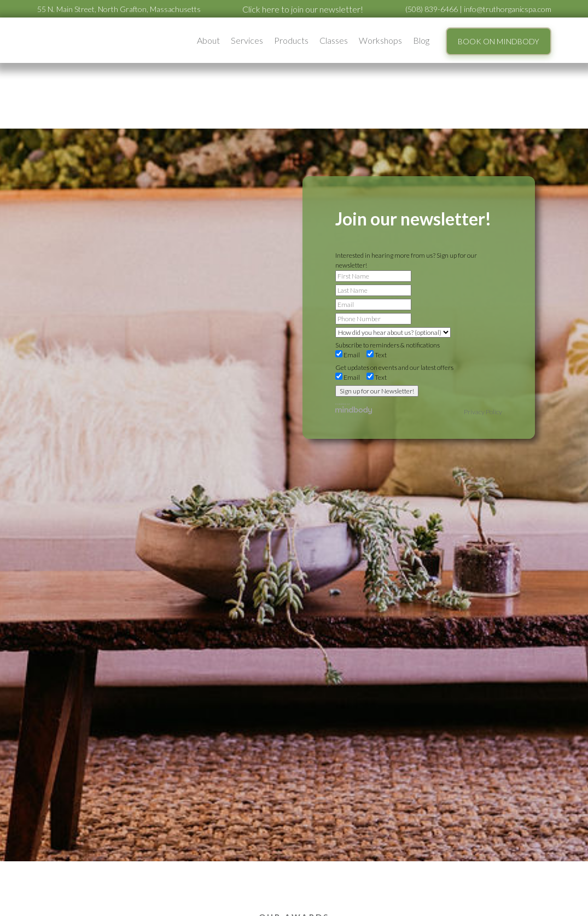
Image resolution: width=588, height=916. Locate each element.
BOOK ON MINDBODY (499, 41)
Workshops (380, 40)
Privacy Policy (483, 412)
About (208, 40)
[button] (208, 40)
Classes (334, 40)
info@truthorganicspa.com (508, 9)
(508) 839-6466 (432, 9)
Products (291, 40)
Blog (421, 40)
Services (247, 40)
